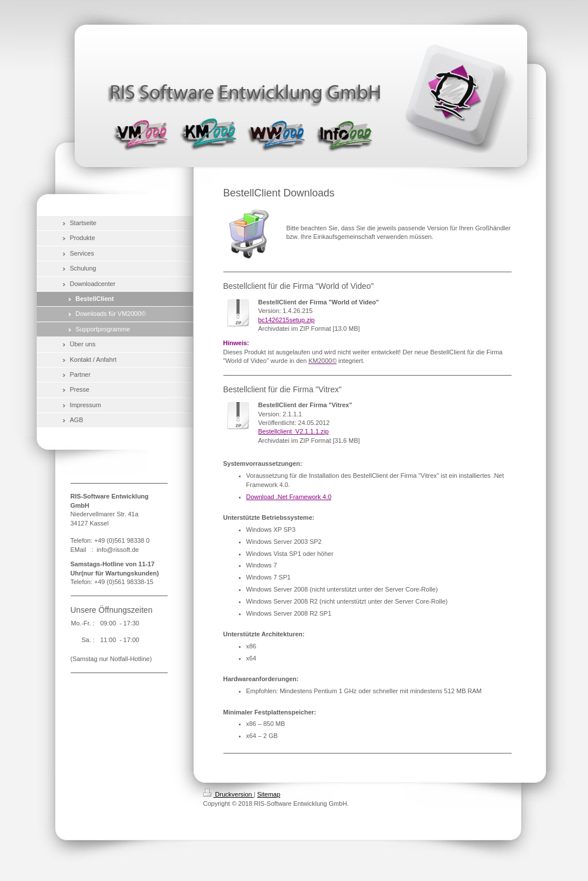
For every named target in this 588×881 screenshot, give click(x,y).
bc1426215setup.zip (287, 320)
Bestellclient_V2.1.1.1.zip (294, 431)
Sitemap (269, 794)
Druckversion (229, 794)
